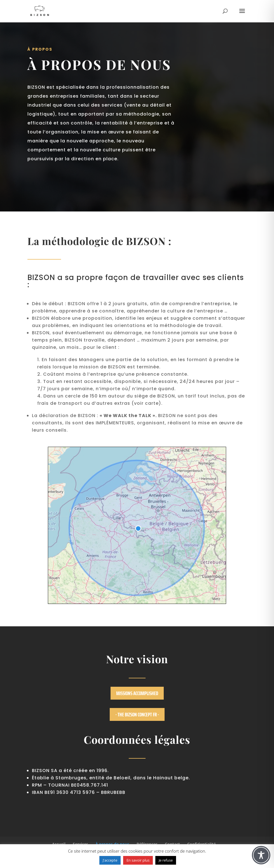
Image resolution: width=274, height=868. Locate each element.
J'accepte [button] (110, 860)
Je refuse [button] (166, 860)
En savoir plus (138, 860)
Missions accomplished (137, 693)
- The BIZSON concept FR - (137, 714)
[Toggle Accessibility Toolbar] (261, 855)
